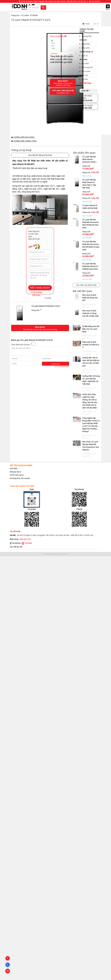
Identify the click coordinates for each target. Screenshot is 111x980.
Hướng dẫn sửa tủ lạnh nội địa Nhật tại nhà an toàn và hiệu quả (91, 362)
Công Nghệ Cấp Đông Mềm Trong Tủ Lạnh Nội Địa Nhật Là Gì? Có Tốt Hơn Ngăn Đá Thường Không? (91, 425)
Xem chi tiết (87, 176)
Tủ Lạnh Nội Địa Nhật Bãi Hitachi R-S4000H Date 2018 (90, 266)
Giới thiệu (14, 468)
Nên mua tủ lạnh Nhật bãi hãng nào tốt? (90, 298)
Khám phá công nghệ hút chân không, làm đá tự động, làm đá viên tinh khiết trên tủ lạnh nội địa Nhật (90, 401)
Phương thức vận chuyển (20, 478)
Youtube (32, 509)
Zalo (32, 489)
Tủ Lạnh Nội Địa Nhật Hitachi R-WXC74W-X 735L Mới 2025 (89, 184)
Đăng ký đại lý (15, 472)
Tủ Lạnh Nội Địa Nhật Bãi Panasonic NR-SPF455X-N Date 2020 (91, 246)
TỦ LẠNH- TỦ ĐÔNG (30, 15)
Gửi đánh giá (55, 364)
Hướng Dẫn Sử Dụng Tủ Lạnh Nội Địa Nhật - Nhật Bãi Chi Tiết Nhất (91, 380)
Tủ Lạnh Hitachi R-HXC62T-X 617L (31, 20)
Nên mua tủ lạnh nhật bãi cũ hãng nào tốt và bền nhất (90, 313)
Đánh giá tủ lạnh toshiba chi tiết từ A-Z (91, 345)
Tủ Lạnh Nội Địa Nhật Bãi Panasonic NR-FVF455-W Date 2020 (91, 224)
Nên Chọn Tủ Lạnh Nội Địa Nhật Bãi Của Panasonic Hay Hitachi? (91, 446)
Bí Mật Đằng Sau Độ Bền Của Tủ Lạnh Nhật (91, 329)
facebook (79, 489)
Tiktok (79, 509)
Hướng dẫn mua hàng (24, 137)
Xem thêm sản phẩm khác (86, 285)
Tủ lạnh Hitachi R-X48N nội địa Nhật (90, 207)
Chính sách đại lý (17, 475)
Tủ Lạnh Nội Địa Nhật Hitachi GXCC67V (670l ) (89, 159)
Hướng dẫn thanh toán (25, 141)
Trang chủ (15, 15)
